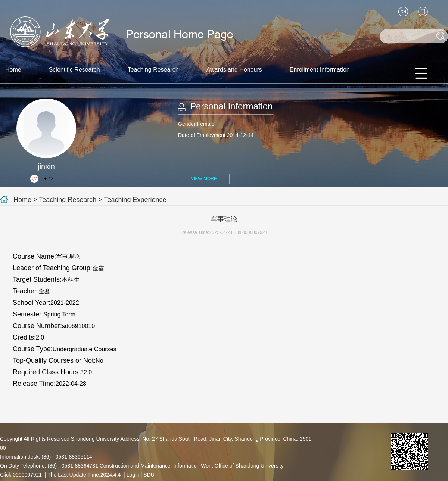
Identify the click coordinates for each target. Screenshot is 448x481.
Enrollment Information (320, 70)
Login (133, 475)
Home (13, 70)
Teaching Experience (135, 200)
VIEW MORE (204, 179)
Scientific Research (74, 70)
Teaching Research (153, 70)
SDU (149, 475)
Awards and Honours (234, 70)
